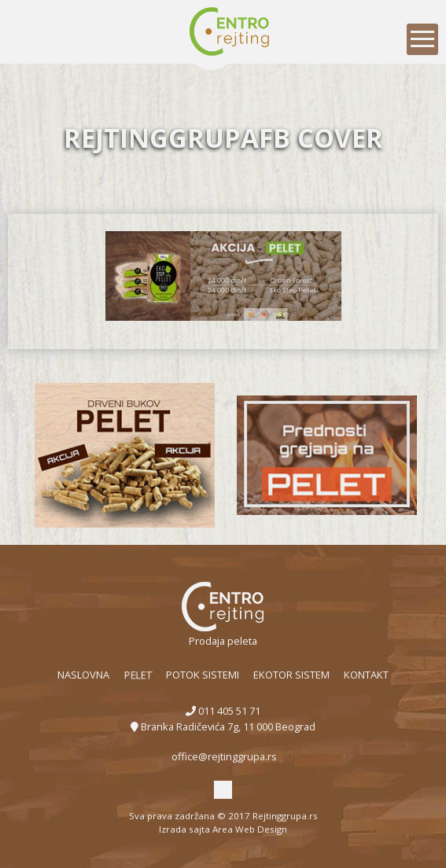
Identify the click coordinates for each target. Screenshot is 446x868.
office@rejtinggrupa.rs (223, 756)
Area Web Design (250, 829)
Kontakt (366, 675)
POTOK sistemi (203, 675)
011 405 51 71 (223, 711)
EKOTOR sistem (291, 675)
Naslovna (83, 675)
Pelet (137, 674)
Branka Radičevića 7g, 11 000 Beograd (223, 726)
